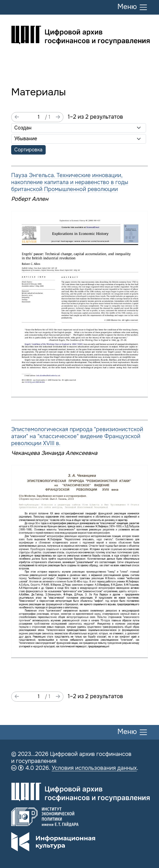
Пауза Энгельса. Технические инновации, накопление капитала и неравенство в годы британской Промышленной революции (70, 182)
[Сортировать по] (79, 128)
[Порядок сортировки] (79, 139)
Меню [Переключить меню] (133, 7)
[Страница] (32, 117)
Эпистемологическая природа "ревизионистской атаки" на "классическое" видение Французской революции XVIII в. (77, 436)
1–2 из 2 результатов (95, 117)
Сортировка (28, 150)
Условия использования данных (94, 768)
